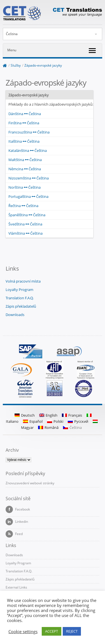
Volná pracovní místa (23, 281)
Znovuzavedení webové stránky (30, 483)
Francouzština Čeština (29, 132)
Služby (16, 65)
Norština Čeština (25, 187)
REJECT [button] (72, 631)
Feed (14, 534)
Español (33, 421)
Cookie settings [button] (23, 631)
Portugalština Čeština (28, 196)
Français (72, 415)
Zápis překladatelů (21, 306)
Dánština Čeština (25, 114)
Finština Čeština (24, 123)
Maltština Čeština (25, 160)
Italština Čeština (24, 141)
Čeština (12, 34)
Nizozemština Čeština (29, 178)
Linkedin (17, 522)
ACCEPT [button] (52, 631)
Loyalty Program (19, 290)
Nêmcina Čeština (25, 169)
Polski (55, 421)
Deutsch (25, 415)
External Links (16, 587)
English (48, 415)
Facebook (18, 509)
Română (48, 427)
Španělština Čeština (27, 215)
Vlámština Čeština (25, 233)
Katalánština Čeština (28, 150)
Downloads (15, 315)
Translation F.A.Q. (20, 298)
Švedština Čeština (25, 224)
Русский (78, 421)
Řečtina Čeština (23, 206)
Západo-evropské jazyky (43, 65)
